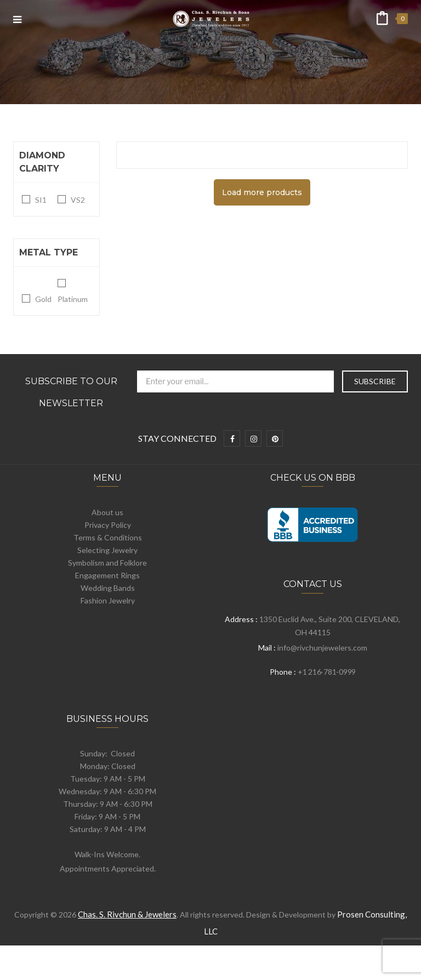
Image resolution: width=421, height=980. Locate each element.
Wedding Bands (108, 588)
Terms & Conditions (108, 537)
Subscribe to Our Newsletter (71, 392)
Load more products (262, 192)
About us (107, 512)
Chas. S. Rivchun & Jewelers (127, 914)
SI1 (41, 200)
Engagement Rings (107, 575)
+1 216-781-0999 (327, 672)
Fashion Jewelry (108, 600)
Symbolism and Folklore (107, 563)
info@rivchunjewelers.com (322, 648)
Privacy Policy (108, 525)
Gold (43, 299)
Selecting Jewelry (107, 550)
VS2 (78, 200)
